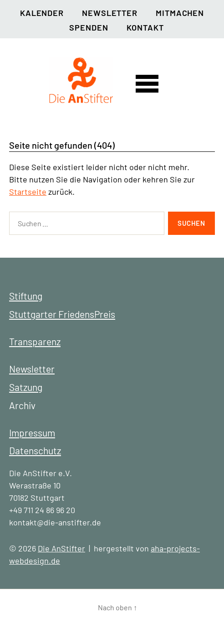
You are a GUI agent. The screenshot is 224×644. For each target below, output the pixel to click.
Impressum (32, 433)
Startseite (28, 192)
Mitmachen (180, 13)
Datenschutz (35, 450)
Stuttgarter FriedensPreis (62, 314)
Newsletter (110, 13)
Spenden (89, 27)
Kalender (42, 13)
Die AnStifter (61, 548)
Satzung (26, 387)
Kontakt (145, 27)
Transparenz (35, 341)
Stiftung (26, 296)
